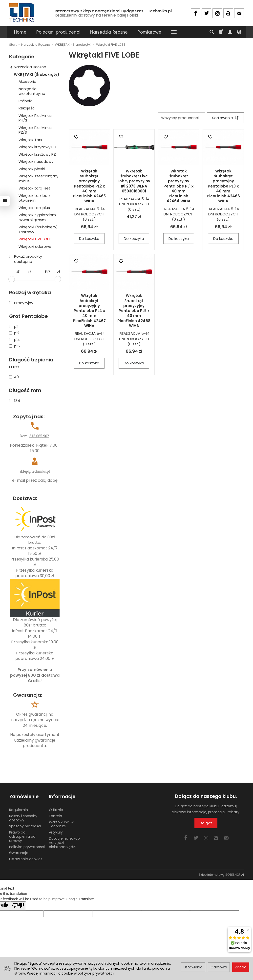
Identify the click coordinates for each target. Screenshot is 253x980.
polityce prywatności (96, 973)
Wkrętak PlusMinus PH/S (35, 118)
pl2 (14, 333)
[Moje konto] (230, 32)
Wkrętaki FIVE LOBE (35, 239)
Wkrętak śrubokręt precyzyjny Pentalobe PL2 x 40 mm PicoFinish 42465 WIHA (89, 186)
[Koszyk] (221, 32)
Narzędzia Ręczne (109, 32)
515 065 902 (39, 436)
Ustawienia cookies (26, 858)
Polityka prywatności (27, 846)
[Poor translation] (18, 906)
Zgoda (241, 967)
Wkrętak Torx (30, 140)
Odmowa (219, 967)
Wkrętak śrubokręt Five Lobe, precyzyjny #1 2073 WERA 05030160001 (134, 181)
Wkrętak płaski (32, 169)
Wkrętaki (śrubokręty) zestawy (38, 229)
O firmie (56, 809)
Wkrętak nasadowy (36, 161)
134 (15, 401)
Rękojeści (27, 108)
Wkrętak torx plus (34, 208)
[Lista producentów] (181, 118)
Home (20, 32)
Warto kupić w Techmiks (61, 824)
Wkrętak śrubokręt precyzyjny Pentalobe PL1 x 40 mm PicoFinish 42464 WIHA (179, 186)
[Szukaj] (212, 32)
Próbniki (25, 101)
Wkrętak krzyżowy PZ (37, 154)
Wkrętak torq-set (34, 188)
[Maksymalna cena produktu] (48, 272)
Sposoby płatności (25, 826)
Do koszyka (89, 239)
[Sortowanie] (225, 118)
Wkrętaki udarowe (35, 246)
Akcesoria (27, 81)
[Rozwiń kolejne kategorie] (174, 32)
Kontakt (56, 815)
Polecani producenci (58, 32)
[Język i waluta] (239, 32)
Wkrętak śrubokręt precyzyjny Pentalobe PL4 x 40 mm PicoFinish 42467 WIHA (89, 311)
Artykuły (56, 832)
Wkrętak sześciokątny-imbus (39, 178)
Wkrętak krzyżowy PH (37, 147)
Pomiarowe (149, 32)
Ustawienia (193, 967)
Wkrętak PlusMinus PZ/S (35, 130)
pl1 (14, 326)
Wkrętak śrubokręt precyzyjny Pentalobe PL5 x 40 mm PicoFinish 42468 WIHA (134, 311)
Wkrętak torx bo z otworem (34, 198)
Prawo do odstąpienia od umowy (22, 836)
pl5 (14, 346)
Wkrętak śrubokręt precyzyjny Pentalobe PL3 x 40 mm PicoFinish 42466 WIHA (223, 186)
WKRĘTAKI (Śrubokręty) (37, 74)
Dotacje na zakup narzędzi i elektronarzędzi (64, 842)
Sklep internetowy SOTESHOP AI (221, 874)
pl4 (14, 340)
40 (14, 377)
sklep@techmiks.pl (35, 471)
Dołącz (206, 823)
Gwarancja (19, 853)
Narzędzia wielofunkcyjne (32, 91)
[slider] (12, 279)
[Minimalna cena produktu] (18, 272)
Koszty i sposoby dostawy (23, 818)
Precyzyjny (21, 303)
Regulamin (19, 809)
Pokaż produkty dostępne (26, 259)
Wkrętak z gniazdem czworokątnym (37, 217)
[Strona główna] (22, 12)
